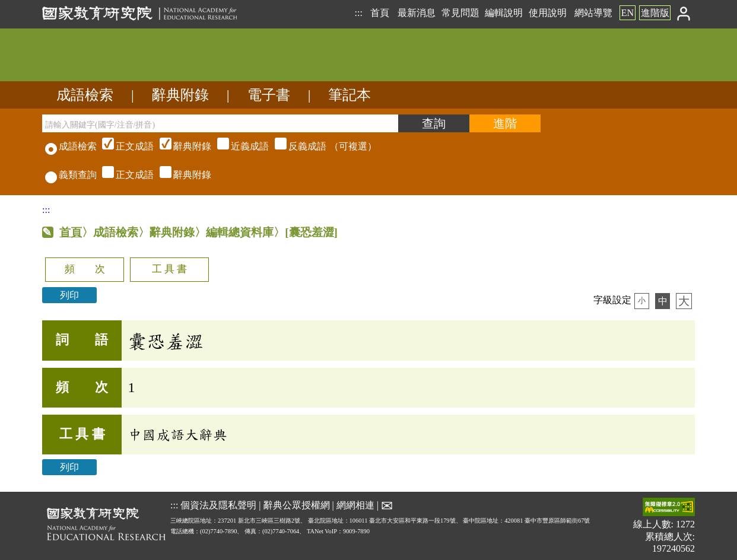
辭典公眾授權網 (297, 505)
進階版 (655, 13)
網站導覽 (593, 13)
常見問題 (460, 13)
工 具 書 (169, 269)
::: (358, 13)
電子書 (269, 95)
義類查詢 (71, 175)
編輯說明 (504, 13)
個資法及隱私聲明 (218, 505)
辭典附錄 (180, 95)
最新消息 (417, 13)
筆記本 (350, 95)
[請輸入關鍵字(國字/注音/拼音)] (220, 123)
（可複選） (238, 146)
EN (628, 13)
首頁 (380, 13)
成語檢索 (85, 95)
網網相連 (355, 505)
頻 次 (85, 269)
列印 (69, 295)
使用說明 (548, 13)
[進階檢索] (505, 123)
